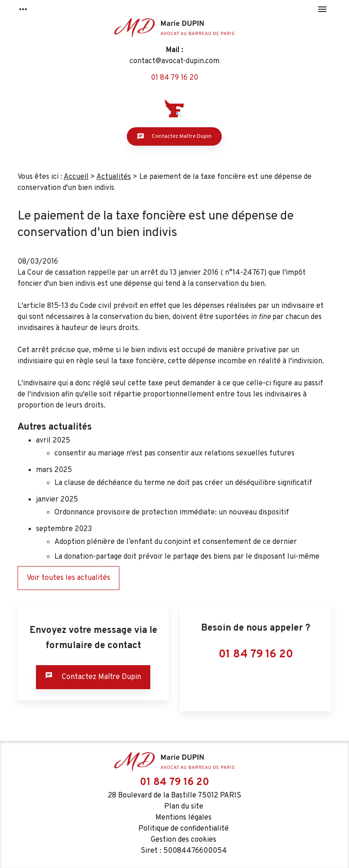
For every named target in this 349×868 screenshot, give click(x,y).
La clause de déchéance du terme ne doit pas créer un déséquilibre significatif (183, 483)
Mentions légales (183, 818)
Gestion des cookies (183, 840)
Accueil (76, 177)
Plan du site (184, 807)
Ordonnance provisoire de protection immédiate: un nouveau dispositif (172, 513)
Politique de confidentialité (183, 829)
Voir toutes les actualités (68, 578)
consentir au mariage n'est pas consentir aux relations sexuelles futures (174, 454)
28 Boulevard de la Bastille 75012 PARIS (174, 796)
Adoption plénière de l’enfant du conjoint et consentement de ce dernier (176, 542)
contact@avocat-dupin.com (174, 61)
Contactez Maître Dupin (174, 136)
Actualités (114, 177)
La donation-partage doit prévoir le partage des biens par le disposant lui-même (187, 557)
